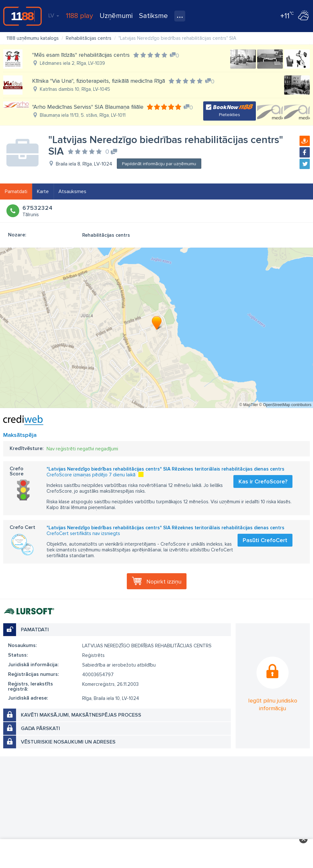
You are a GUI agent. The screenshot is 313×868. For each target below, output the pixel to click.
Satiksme (153, 16)
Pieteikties (230, 115)
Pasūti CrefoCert (265, 540)
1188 (22, 16)
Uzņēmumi (116, 16)
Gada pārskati (40, 728)
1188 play (79, 16)
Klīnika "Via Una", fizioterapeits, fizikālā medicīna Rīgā (99, 81)
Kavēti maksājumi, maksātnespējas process (81, 715)
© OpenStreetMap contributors (285, 405)
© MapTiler (248, 405)
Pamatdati (16, 191)
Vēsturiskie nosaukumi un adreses (68, 742)
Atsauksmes (72, 191)
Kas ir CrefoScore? (263, 481)
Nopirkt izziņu (164, 582)
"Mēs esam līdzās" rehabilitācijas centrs (81, 55)
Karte (43, 191)
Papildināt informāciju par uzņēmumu (159, 164)
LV (54, 15)
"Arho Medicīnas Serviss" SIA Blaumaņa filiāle (88, 107)
